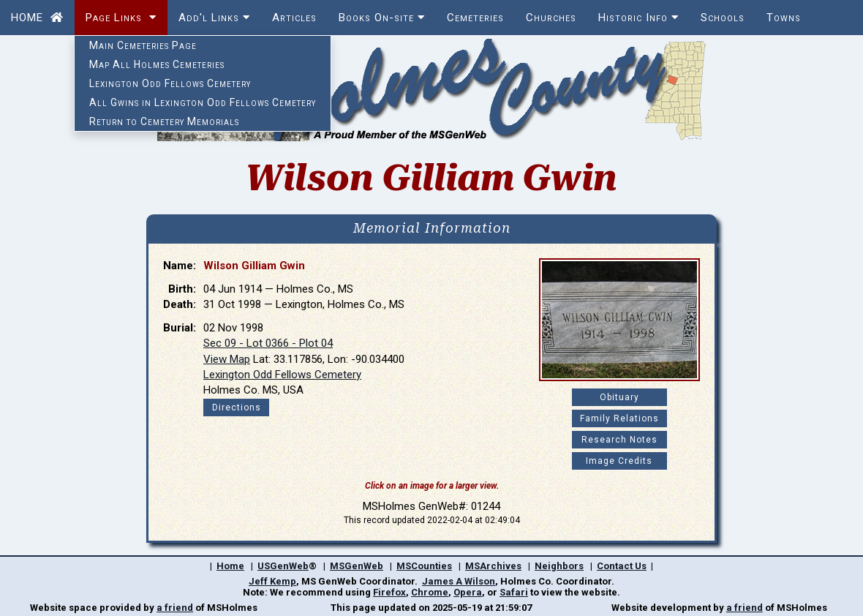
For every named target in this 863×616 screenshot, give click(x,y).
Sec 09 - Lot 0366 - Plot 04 (268, 343)
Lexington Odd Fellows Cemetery (170, 83)
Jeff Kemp (272, 581)
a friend (175, 608)
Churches (551, 18)
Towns (784, 18)
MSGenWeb (357, 566)
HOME (37, 18)
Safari (514, 592)
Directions (237, 407)
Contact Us (622, 566)
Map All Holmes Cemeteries (157, 64)
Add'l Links (214, 18)
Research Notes (619, 440)
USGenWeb (283, 566)
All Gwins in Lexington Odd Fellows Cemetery (203, 102)
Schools (723, 18)
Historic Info (638, 18)
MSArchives (493, 566)
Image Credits (619, 461)
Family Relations (619, 418)
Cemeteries (475, 18)
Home (230, 566)
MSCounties (424, 566)
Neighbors (559, 566)
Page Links (121, 18)
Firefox (389, 592)
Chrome (430, 592)
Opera (468, 592)
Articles (294, 18)
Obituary (619, 397)
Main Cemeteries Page (143, 45)
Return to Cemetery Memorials (164, 121)
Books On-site (382, 18)
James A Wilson (459, 581)
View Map (227, 359)
